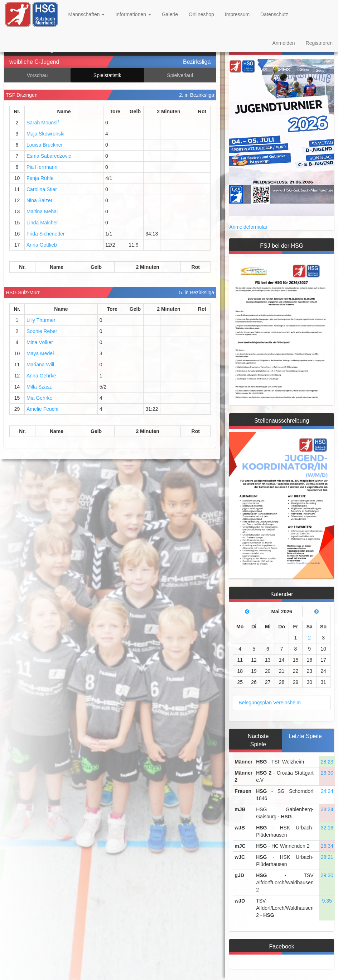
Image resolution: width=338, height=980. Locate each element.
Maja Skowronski (45, 134)
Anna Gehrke (41, 376)
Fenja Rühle (40, 178)
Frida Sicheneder (46, 234)
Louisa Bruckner (45, 145)
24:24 (327, 791)
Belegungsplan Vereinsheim (270, 703)
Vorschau (37, 75)
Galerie (170, 14)
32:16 (327, 828)
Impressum (237, 14)
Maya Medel (40, 353)
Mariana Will (40, 365)
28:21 (327, 857)
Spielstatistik (107, 75)
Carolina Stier (42, 189)
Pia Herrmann (42, 167)
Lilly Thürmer (41, 320)
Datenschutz (274, 14)
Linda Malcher (42, 223)
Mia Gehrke (39, 398)
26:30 (327, 773)
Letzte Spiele (305, 736)
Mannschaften (87, 14)
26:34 (327, 846)
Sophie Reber (42, 331)
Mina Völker (40, 342)
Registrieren (319, 43)
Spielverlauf (180, 75)
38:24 (327, 809)
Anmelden (283, 43)
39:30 (327, 875)
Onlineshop (201, 14)
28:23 (327, 762)
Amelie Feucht (42, 409)
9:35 (327, 901)
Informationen (133, 14)
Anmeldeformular (248, 227)
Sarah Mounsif (43, 123)
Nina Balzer (39, 200)
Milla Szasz (39, 387)
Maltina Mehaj (42, 211)
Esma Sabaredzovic (49, 156)
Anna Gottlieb (42, 245)
